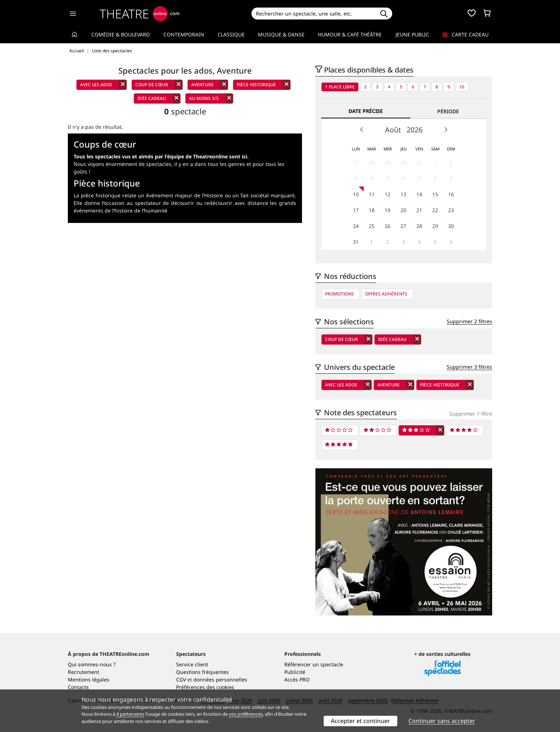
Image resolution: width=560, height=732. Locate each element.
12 (388, 194)
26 (388, 226)
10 (462, 87)
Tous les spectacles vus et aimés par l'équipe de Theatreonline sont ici (160, 156)
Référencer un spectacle (314, 664)
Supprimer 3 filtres (469, 367)
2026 (415, 130)
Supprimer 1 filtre (471, 414)
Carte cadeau (465, 34)
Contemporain (184, 34)
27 (356, 163)
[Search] (313, 14)
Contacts (78, 687)
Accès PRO (297, 680)
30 (403, 163)
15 (435, 194)
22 (435, 210)
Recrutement (84, 672)
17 (356, 210)
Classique (231, 34)
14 (419, 194)
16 (451, 194)
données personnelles (220, 680)
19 (388, 210)
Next (446, 130)
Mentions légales (89, 680)
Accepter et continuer (360, 721)
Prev (362, 130)
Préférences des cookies (205, 687)
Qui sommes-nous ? (92, 664)
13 (403, 194)
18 (372, 210)
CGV (181, 680)
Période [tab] (448, 111)
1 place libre (340, 87)
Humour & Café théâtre (350, 34)
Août (393, 130)
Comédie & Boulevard (121, 34)
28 (372, 163)
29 (388, 163)
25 (372, 226)
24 (356, 226)
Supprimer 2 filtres (469, 321)
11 (372, 194)
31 (419, 163)
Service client (192, 664)
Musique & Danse (281, 34)
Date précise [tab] (366, 111)
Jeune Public (412, 34)
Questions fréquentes (202, 672)
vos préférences (246, 714)
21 (419, 210)
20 (403, 210)
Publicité (295, 672)
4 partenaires (130, 714)
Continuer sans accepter (442, 721)
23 (451, 210)
